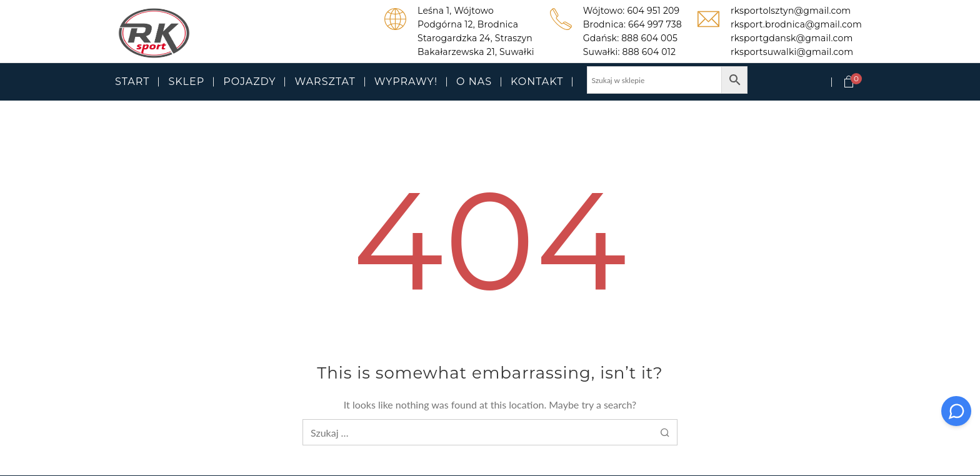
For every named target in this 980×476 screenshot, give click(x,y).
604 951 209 (653, 11)
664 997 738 (655, 24)
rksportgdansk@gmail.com (792, 38)
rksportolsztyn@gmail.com (791, 11)
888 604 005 (649, 38)
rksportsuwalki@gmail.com (792, 52)
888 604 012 (649, 52)
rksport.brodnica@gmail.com (796, 24)
